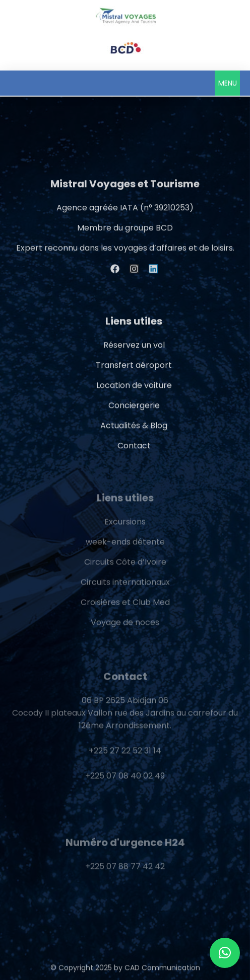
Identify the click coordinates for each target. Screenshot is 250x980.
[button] (227, 83)
